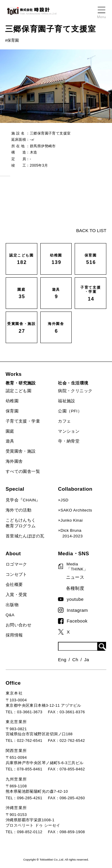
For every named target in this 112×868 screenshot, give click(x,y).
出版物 (12, 605)
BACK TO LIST (91, 230)
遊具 (10, 441)
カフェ (64, 421)
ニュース (75, 577)
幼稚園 (12, 401)
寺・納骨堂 (69, 441)
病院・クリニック (75, 391)
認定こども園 (19, 391)
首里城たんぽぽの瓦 (25, 536)
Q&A (10, 615)
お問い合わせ (19, 625)
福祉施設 (67, 401)
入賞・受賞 (16, 595)
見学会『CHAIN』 (23, 500)
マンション (69, 431)
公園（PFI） (70, 411)
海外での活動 (19, 510)
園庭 (10, 431)
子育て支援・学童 (23, 421)
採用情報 (14, 635)
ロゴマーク (16, 564)
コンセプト (16, 574)
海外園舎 (14, 461)
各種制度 (75, 588)
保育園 (12, 411)
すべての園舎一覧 (23, 471)
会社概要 (14, 585)
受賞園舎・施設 (21, 451)
